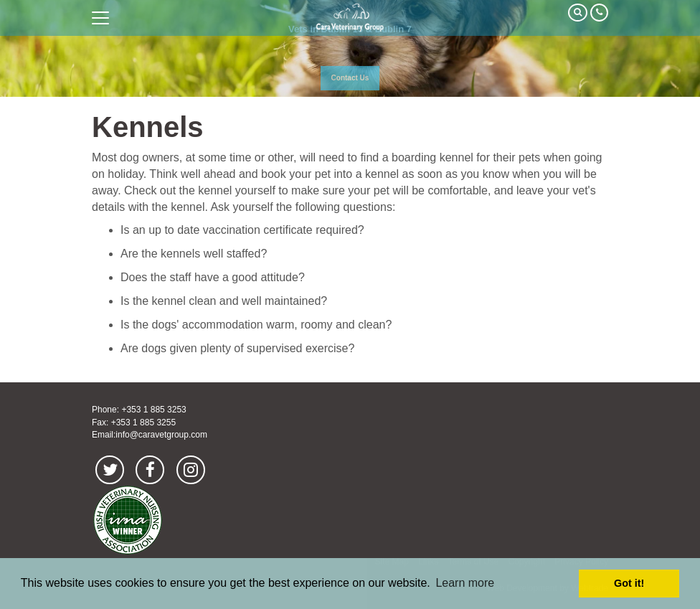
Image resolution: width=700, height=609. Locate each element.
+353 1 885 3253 (153, 410)
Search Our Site (578, 13)
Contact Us (350, 78)
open (100, 18)
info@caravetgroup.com (161, 435)
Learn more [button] (465, 583)
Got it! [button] (629, 583)
